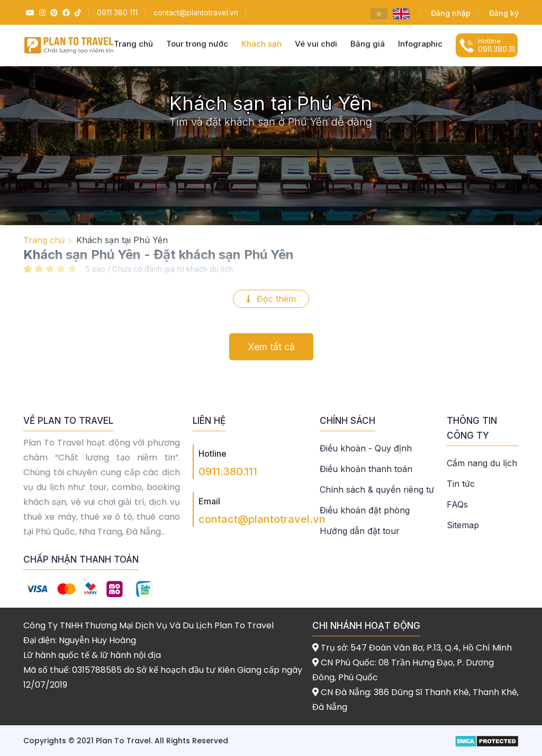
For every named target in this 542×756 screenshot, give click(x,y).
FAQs (457, 504)
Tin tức (461, 484)
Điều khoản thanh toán (366, 469)
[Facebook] (65, 12)
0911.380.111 (228, 472)
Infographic (420, 44)
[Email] (196, 12)
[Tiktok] (76, 12)
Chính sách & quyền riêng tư (377, 490)
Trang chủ (44, 240)
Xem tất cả (271, 347)
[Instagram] (41, 12)
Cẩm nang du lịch (482, 463)
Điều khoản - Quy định (366, 448)
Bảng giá (368, 44)
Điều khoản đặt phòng (365, 510)
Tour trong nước (197, 44)
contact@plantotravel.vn (262, 519)
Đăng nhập (451, 13)
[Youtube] (29, 12)
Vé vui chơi (316, 44)
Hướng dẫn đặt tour (360, 531)
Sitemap (463, 525)
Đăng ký (504, 13)
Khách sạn (261, 44)
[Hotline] (117, 12)
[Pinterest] (53, 12)
